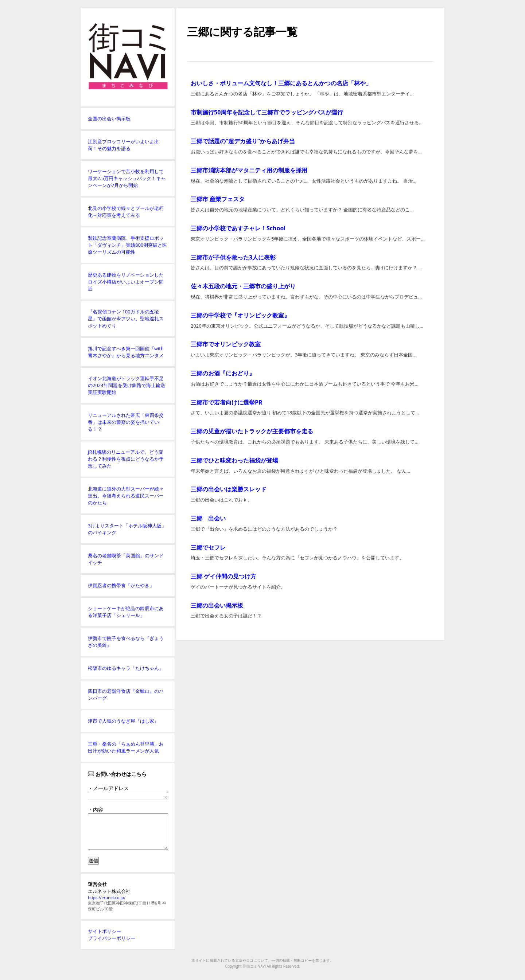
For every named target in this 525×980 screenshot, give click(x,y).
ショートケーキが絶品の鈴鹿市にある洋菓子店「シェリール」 (126, 612)
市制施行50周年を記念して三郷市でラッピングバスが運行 (267, 112)
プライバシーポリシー (112, 938)
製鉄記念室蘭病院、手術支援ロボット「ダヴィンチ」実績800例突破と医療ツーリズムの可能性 (127, 245)
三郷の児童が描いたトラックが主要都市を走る (252, 431)
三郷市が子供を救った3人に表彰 (233, 257)
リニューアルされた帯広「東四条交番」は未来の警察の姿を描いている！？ (126, 422)
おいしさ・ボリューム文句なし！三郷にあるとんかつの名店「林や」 (281, 83)
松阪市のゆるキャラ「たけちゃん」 (126, 668)
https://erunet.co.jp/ (107, 897)
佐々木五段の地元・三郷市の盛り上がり (243, 286)
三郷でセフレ (208, 547)
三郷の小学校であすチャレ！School (238, 228)
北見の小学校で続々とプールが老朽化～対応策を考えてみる (126, 212)
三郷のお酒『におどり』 (223, 373)
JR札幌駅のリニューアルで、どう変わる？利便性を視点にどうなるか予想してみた (126, 459)
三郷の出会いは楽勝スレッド (229, 489)
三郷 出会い (208, 518)
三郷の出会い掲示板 (217, 605)
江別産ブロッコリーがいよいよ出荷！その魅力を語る (123, 145)
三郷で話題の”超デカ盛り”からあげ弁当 (243, 141)
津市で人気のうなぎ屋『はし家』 (123, 721)
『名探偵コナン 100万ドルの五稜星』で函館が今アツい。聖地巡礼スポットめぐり (126, 319)
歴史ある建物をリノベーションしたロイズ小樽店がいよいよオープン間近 (126, 282)
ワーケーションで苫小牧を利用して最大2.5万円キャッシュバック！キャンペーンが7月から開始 (127, 178)
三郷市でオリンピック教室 (226, 344)
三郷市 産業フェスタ (218, 199)
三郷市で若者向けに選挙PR (227, 402)
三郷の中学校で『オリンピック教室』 (240, 315)
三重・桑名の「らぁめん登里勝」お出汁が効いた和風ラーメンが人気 (126, 747)
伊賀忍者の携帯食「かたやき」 (121, 585)
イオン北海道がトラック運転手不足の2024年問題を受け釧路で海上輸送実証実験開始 (127, 385)
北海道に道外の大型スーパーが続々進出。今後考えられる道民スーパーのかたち (126, 496)
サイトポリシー (104, 931)
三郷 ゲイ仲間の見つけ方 (223, 576)
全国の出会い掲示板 (109, 118)
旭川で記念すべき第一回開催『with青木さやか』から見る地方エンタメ (126, 352)
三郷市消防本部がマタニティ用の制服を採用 (249, 170)
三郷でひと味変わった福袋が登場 (234, 460)
